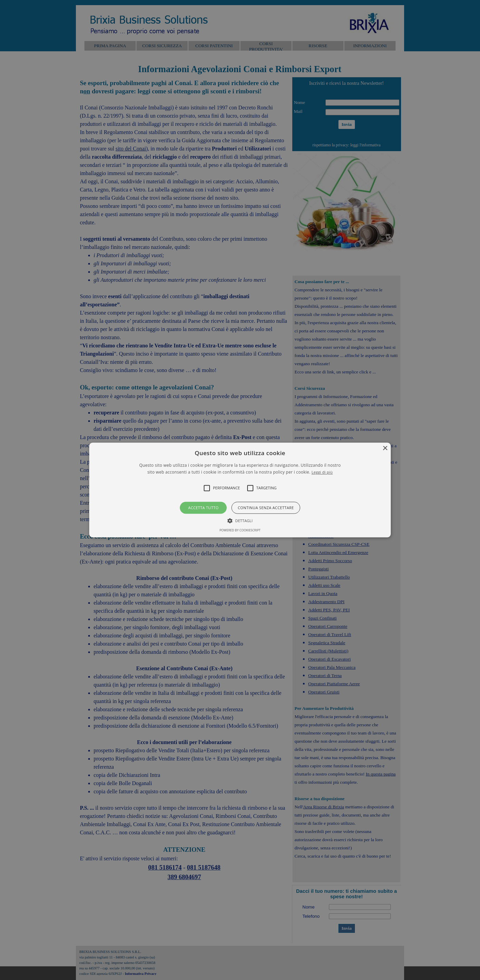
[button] (240, 490)
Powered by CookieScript (240, 531)
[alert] (240, 490)
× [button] (385, 448)
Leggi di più (322, 472)
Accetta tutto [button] (204, 508)
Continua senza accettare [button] (266, 508)
